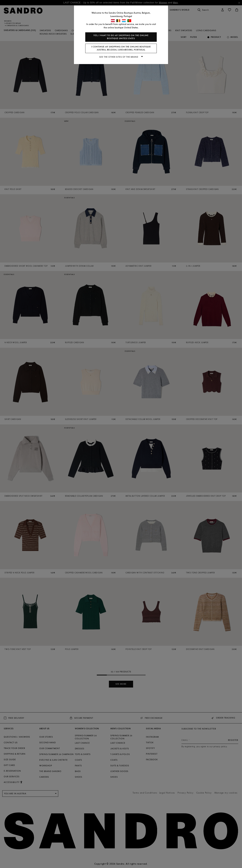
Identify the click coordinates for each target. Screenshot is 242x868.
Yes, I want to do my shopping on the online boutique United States (121, 37)
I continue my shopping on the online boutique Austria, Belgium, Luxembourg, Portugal (121, 48)
